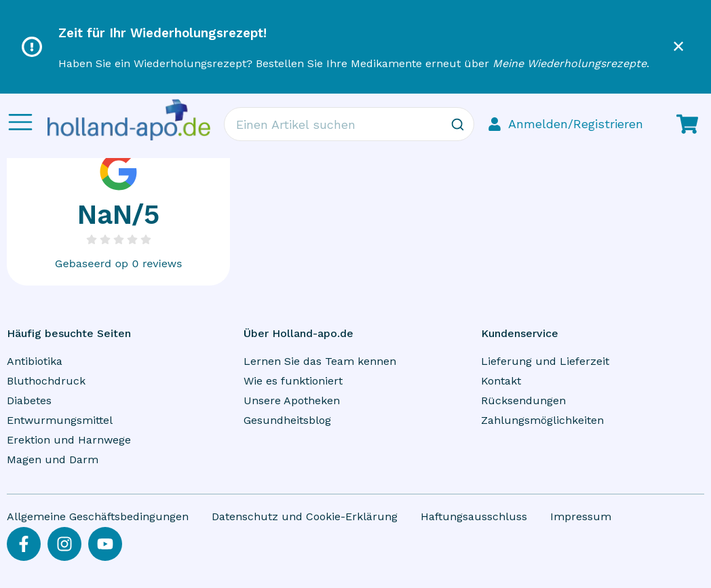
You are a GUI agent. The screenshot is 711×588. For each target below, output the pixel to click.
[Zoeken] (457, 124)
